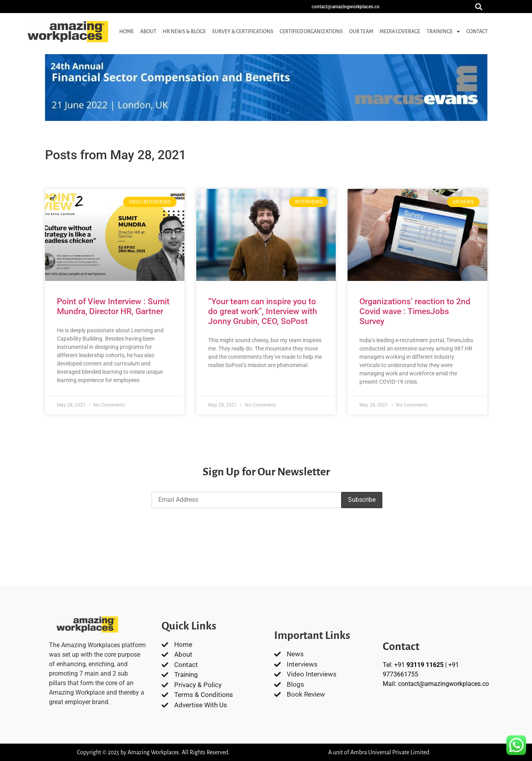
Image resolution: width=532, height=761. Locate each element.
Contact (477, 32)
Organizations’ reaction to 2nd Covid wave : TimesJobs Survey (415, 311)
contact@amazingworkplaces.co (444, 684)
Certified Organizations (311, 32)
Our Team (361, 32)
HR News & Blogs (184, 32)
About (148, 32)
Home (127, 32)
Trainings (443, 32)
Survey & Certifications (243, 32)
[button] (478, 7)
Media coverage (400, 32)
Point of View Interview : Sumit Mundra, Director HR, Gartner (113, 306)
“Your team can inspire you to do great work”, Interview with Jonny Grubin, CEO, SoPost (263, 311)
